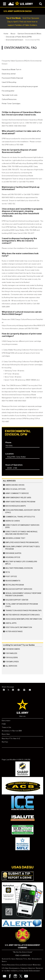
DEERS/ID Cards (13, 521)
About (13, 34)
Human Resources (8, 965)
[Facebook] (4, 690)
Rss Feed (5, 742)
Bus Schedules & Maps (16, 506)
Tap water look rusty (10, 95)
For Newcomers (13, 649)
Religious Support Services (19, 589)
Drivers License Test (15, 538)
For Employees (12, 662)
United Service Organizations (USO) (22, 615)
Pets (8, 572)
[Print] (24, 690)
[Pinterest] (19, 690)
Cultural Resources (9, 99)
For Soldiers (12, 658)
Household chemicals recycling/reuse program (20, 86)
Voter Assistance (14, 631)
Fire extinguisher (8, 91)
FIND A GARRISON (22, 955)
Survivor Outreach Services (12, 959)
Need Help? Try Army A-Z (11, 739)
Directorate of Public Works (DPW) (19, 37)
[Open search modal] (40, 4)
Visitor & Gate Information (19, 627)
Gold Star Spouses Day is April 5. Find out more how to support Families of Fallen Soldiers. (23, 22)
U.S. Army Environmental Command (15, 968)
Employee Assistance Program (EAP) (22, 542)
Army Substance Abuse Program (20, 502)
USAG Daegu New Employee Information (24, 619)
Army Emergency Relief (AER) (18, 498)
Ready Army (6, 734)
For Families (11, 653)
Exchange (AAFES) (13, 553)
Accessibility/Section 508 (12, 731)
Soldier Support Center (17, 600)
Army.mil (23, 716)
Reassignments (13, 581)
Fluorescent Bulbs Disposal (12, 78)
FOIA (4, 724)
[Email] (30, 690)
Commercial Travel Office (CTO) (20, 517)
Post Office (11, 576)
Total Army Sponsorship (32, 959)
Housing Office (13, 557)
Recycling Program (15, 585)
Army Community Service (17, 493)
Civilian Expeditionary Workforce (28, 965)
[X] (8, 690)
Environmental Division (15, 40)
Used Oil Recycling (9, 82)
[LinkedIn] (13, 690)
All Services (11, 666)
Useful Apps (11, 623)
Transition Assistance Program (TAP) (23, 611)
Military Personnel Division (19, 568)
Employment (6, 721)
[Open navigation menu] (4, 4)
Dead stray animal (9, 74)
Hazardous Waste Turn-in (12, 70)
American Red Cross (15, 485)
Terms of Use (6, 727)
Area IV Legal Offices (15, 489)
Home (6, 34)
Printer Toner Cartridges (11, 104)
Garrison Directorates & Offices (29, 34)
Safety (4, 961)
